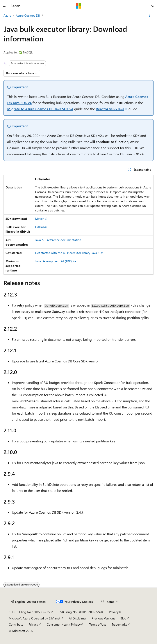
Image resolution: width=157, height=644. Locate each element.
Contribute (16, 624)
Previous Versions (103, 618)
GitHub (40, 227)
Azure (7, 15)
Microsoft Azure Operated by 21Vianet (35, 618)
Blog (123, 618)
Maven (40, 219)
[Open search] (153, 6)
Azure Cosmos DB (28, 15)
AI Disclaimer (78, 618)
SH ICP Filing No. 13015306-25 (29, 612)
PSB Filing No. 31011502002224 (80, 612)
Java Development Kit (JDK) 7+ (56, 261)
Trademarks (119, 624)
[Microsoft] (78, 6)
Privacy (114, 612)
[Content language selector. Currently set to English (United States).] (29, 602)
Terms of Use (98, 624)
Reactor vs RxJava (110, 109)
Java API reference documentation (58, 240)
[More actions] (150, 16)
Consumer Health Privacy (64, 624)
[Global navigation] (4, 6)
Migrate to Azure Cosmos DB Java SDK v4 (40, 109)
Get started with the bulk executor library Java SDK (69, 253)
